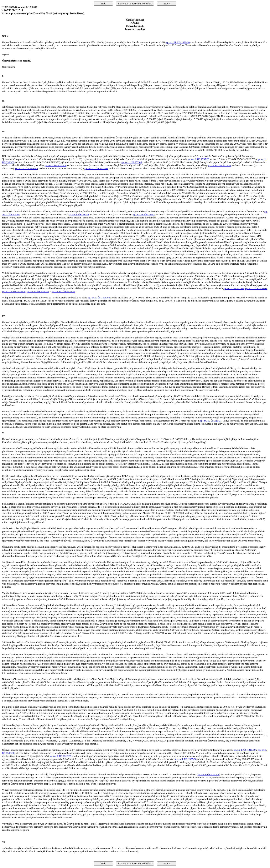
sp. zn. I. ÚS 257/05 (132, 162)
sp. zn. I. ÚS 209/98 (79, 215)
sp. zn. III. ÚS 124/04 (144, 215)
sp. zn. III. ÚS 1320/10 (178, 42)
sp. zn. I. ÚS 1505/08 (99, 298)
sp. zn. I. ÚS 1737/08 (198, 159)
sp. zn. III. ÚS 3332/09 (96, 168)
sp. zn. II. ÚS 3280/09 (26, 168)
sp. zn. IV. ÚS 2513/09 (220, 165)
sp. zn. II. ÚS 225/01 (211, 421)
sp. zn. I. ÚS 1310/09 (56, 165)
